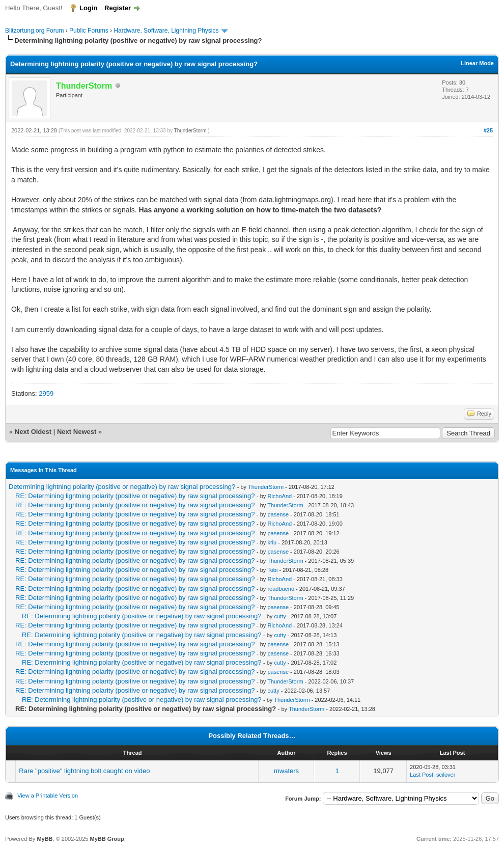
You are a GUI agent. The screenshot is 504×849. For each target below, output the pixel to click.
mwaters (286, 771)
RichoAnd (279, 496)
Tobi (272, 570)
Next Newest (77, 432)
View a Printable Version (48, 796)
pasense (278, 514)
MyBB (45, 839)
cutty (280, 616)
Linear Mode (477, 63)
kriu (272, 542)
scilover (446, 775)
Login (88, 8)
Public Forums (89, 31)
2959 (46, 393)
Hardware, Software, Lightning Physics (166, 31)
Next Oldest (33, 432)
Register (118, 8)
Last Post (422, 775)
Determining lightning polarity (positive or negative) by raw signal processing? (122, 487)
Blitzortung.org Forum (34, 31)
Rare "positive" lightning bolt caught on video (84, 771)
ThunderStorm (190, 131)
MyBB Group (107, 839)
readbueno (281, 589)
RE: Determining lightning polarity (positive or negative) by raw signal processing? (135, 496)
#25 (488, 130)
